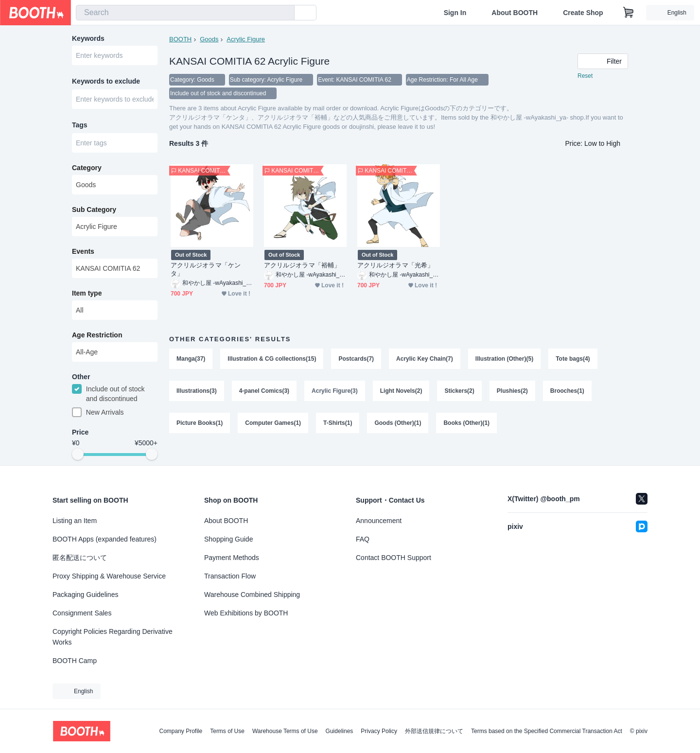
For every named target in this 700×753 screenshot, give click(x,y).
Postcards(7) (356, 359)
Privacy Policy (379, 731)
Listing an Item (75, 521)
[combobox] (185, 13)
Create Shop (583, 13)
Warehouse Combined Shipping (252, 595)
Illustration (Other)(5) (504, 359)
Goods (209, 39)
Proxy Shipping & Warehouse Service (109, 576)
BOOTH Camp (75, 661)
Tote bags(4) (573, 359)
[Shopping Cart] (629, 13)
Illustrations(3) (197, 391)
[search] (285, 13)
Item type (87, 293)
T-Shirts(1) (338, 423)
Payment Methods (232, 558)
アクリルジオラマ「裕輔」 (302, 265)
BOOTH (180, 39)
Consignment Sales (82, 613)
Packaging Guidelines (85, 595)
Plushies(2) (512, 391)
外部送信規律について (434, 731)
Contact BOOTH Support (394, 558)
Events (83, 251)
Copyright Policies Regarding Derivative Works (113, 637)
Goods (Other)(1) (398, 423)
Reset (585, 76)
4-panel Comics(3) (264, 391)
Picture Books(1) (200, 423)
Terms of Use (227, 731)
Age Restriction (97, 335)
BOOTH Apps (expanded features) (105, 539)
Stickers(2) (459, 391)
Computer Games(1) (273, 423)
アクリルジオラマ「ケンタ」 (206, 269)
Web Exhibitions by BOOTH (246, 613)
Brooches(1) (567, 391)
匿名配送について (80, 558)
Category (87, 168)
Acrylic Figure (246, 39)
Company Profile (181, 731)
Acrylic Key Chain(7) (425, 359)
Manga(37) (191, 359)
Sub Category (94, 210)
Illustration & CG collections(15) (272, 359)
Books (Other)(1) (466, 423)
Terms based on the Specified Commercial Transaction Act (547, 731)
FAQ (363, 539)
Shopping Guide (228, 539)
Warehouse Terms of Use (285, 731)
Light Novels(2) (401, 391)
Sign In (455, 13)
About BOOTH (515, 13)
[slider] (78, 454)
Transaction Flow (230, 576)
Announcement (379, 521)
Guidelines (340, 731)
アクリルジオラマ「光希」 (395, 265)
